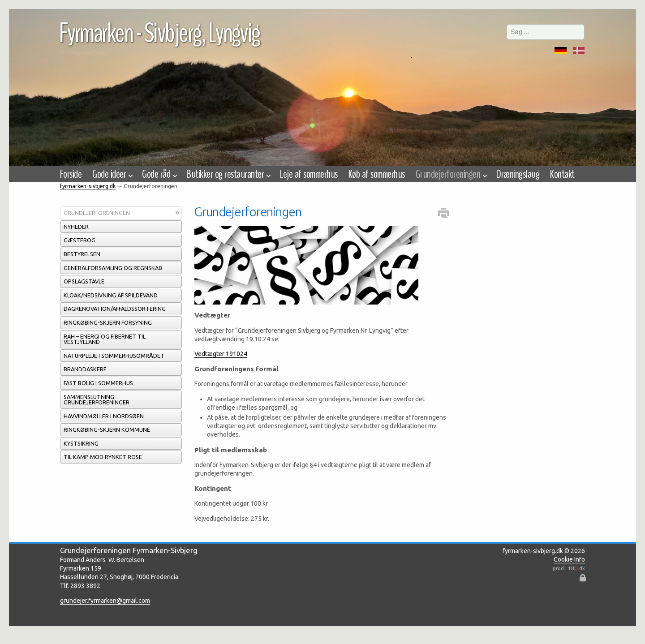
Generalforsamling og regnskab (113, 268)
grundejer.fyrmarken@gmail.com (105, 601)
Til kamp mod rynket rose (103, 457)
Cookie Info (569, 559)
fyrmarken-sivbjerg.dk (88, 186)
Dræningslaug (518, 174)
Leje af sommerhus (309, 174)
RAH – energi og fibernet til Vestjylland (105, 339)
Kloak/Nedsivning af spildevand (111, 295)
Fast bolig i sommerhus (98, 383)
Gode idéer (112, 174)
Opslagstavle (84, 281)
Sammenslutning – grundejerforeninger (97, 400)
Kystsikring (81, 443)
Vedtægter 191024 (221, 354)
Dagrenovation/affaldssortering (115, 309)
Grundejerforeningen (97, 213)
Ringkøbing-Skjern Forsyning (108, 322)
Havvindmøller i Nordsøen (104, 416)
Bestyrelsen (82, 254)
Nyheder (76, 227)
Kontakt (562, 174)
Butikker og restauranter (228, 174)
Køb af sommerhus (377, 174)
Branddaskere (85, 369)
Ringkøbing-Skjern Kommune (107, 429)
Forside (71, 174)
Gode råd (159, 174)
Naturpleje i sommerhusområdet (114, 356)
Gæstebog (80, 240)
